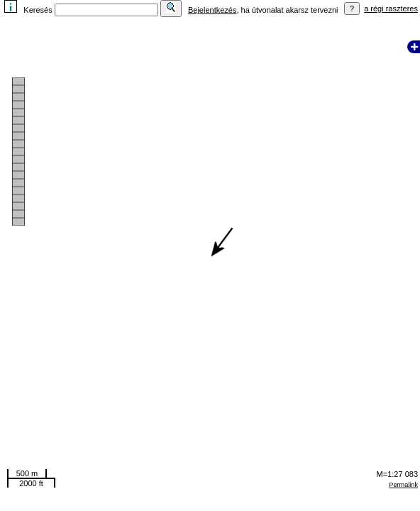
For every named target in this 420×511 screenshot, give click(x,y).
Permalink (403, 485)
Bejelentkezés (212, 10)
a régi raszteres (391, 9)
